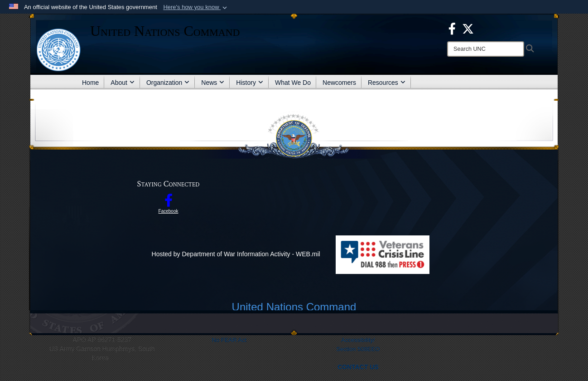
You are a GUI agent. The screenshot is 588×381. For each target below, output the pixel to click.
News (213, 83)
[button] (196, 7)
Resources (387, 83)
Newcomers (339, 83)
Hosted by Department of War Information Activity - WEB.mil (236, 254)
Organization (168, 83)
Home (90, 83)
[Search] (486, 49)
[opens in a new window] (452, 28)
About (123, 83)
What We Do (293, 83)
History (250, 83)
